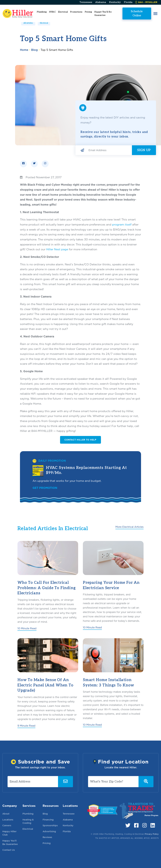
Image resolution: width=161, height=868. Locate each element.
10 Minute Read (27, 628)
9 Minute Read (26, 726)
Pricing (88, 12)
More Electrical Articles (129, 527)
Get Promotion (45, 488)
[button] (155, 13)
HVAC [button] (52, 12)
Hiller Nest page (57, 249)
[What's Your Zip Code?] (113, 782)
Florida (128, 2)
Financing (48, 820)
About (6, 814)
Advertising (49, 831)
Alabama (101, 2)
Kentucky (115, 2)
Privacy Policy (152, 834)
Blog (34, 50)
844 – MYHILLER (146, 2)
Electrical (44, 23)
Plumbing (28, 814)
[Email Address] (109, 150)
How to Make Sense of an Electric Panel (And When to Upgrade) (45, 685)
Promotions (76, 12)
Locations (8, 820)
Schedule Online (137, 13)
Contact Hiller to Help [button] (80, 440)
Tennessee (86, 2)
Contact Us (9, 850)
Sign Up (144, 150)
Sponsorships (50, 825)
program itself (122, 224)
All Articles (28, 23)
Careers (7, 825)
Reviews (47, 837)
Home (24, 50)
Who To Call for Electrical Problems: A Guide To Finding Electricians (46, 588)
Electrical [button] (63, 12)
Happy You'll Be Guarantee (103, 13)
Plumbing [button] (42, 12)
